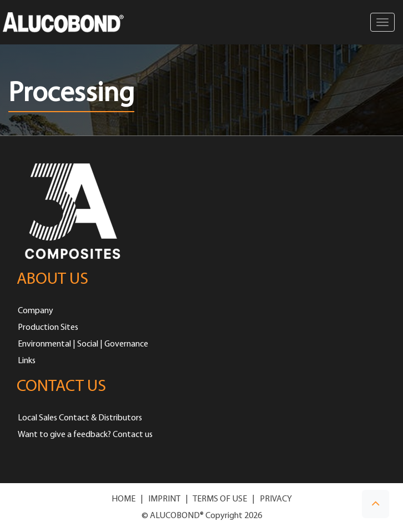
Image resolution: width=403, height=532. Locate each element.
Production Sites (48, 328)
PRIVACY (276, 499)
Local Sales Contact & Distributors (80, 418)
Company (36, 311)
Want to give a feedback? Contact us (85, 435)
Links (27, 361)
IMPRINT (164, 499)
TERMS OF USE (220, 499)
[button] (376, 504)
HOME (124, 499)
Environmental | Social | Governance (83, 344)
